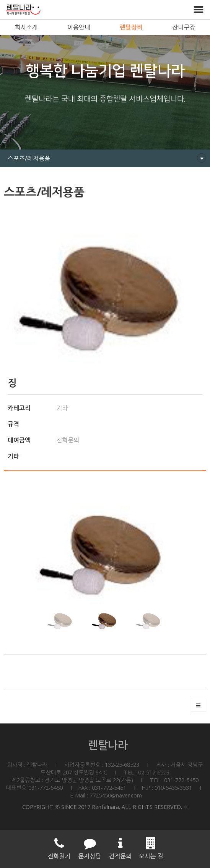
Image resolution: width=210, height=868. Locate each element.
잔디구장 (184, 27)
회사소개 (26, 27)
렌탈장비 (131, 27)
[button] (197, 547)
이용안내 (79, 27)
